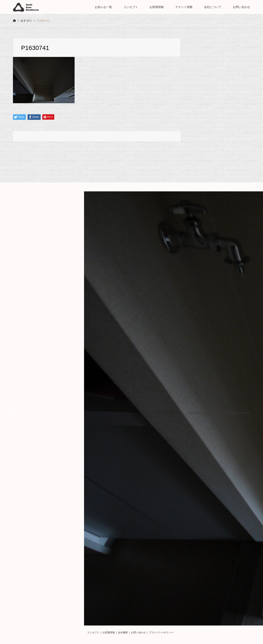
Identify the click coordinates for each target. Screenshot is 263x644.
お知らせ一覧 (103, 7)
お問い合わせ (241, 7)
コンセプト (131, 7)
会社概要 (123, 632)
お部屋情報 (157, 7)
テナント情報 (184, 7)
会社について (213, 7)
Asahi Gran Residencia (214, 413)
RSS (14, 413)
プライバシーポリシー (161, 632)
